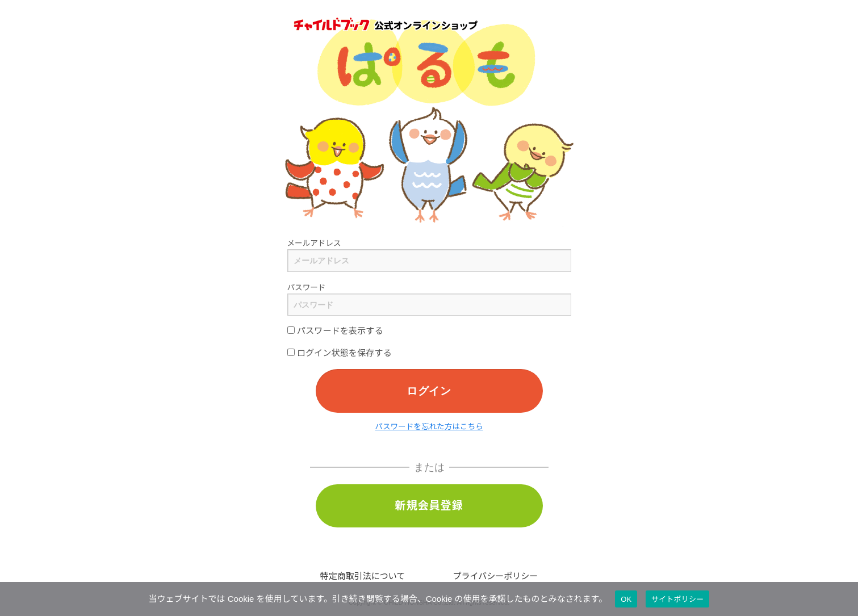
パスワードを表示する (335, 331)
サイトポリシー (678, 599)
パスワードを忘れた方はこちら (429, 427)
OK (626, 599)
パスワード (307, 288)
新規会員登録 (429, 506)
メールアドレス (314, 243)
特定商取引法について (363, 576)
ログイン (429, 390)
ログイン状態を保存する (340, 353)
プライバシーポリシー (496, 576)
